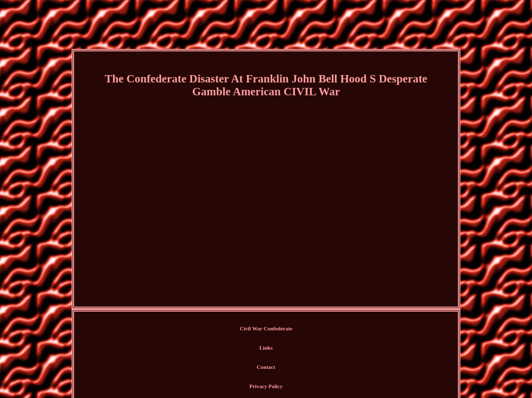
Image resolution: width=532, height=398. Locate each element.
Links (266, 348)
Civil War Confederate (266, 328)
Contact (266, 367)
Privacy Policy (266, 386)
